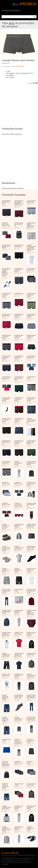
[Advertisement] (19, 104)
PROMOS (28, 4)
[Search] (34, 17)
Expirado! (20, 66)
